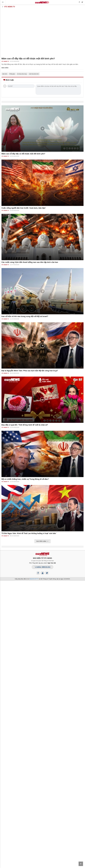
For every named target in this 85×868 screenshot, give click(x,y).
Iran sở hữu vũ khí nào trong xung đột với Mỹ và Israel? (25, 316)
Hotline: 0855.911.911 (42, 567)
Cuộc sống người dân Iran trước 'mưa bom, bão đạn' (24, 208)
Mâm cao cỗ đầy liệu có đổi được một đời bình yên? (23, 154)
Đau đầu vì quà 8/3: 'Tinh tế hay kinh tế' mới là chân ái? (25, 425)
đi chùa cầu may (22, 74)
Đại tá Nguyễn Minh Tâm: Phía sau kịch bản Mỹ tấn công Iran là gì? (30, 371)
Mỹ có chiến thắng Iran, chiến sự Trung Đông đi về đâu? (25, 479)
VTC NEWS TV (5, 61)
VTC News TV (8, 7)
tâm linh (5, 74)
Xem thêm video (42, 541)
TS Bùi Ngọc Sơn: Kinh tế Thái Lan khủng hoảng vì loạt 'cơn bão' (29, 533)
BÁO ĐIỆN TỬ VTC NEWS (42, 558)
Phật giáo (12, 74)
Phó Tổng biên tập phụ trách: (43, 563)
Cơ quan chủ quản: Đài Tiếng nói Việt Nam (43, 561)
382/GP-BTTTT (34, 579)
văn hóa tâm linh (34, 74)
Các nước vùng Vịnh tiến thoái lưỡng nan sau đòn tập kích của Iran (30, 262)
